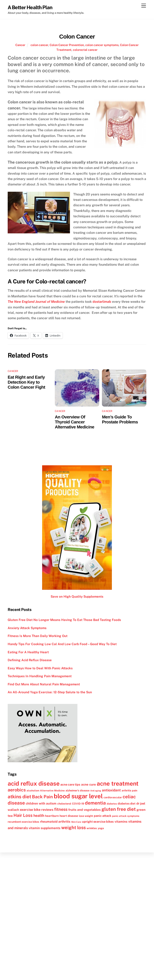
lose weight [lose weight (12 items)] (86, 816)
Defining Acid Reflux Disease (30, 660)
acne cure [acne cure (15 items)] (89, 784)
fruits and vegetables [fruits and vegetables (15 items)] (84, 810)
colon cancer (39, 45)
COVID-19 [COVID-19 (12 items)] (78, 804)
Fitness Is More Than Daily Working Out (38, 636)
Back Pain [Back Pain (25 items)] (42, 797)
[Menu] (144, 6)
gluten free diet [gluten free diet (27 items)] (119, 809)
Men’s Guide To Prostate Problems (120, 419)
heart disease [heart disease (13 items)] (69, 816)
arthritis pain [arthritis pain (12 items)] (129, 790)
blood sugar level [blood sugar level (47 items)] (78, 796)
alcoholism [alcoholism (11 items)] (33, 791)
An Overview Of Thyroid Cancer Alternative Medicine (75, 422)
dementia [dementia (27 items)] (95, 803)
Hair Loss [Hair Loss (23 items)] (23, 815)
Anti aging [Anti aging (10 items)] (96, 791)
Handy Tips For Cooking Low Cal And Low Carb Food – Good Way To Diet (62, 644)
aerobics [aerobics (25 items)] (17, 790)
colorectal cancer (85, 50)
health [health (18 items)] (39, 815)
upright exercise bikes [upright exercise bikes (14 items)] (98, 822)
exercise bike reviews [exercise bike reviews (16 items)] (37, 810)
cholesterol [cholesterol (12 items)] (64, 804)
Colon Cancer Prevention (67, 45)
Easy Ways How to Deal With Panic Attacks (40, 668)
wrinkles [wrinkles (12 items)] (92, 828)
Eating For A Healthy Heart (28, 652)
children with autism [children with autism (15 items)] (41, 803)
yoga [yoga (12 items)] (101, 828)
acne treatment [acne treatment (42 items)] (118, 783)
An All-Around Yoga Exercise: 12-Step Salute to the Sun (50, 692)
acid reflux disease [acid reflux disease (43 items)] (34, 783)
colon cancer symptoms (102, 45)
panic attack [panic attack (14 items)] (103, 816)
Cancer (20, 45)
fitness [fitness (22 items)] (61, 809)
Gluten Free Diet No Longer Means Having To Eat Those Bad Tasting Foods (64, 620)
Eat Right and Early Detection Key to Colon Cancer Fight (26, 382)
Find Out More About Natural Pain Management (44, 684)
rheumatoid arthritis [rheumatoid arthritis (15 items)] (55, 821)
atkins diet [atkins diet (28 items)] (19, 797)
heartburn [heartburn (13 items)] (52, 816)
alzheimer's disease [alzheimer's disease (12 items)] (78, 790)
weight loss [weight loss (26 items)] (73, 827)
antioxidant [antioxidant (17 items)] (111, 790)
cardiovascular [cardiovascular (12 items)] (113, 797)
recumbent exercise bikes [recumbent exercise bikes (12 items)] (23, 822)
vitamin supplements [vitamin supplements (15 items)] (45, 828)
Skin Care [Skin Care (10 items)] (76, 822)
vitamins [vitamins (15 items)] (121, 821)
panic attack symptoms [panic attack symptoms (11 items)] (126, 816)
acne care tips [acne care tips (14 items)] (70, 784)
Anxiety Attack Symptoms (27, 628)
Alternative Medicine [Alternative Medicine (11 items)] (52, 791)
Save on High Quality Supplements (77, 596)
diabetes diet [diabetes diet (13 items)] (127, 804)
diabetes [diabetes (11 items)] (112, 804)
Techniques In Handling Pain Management (40, 676)
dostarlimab (102, 302)
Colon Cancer (77, 37)
